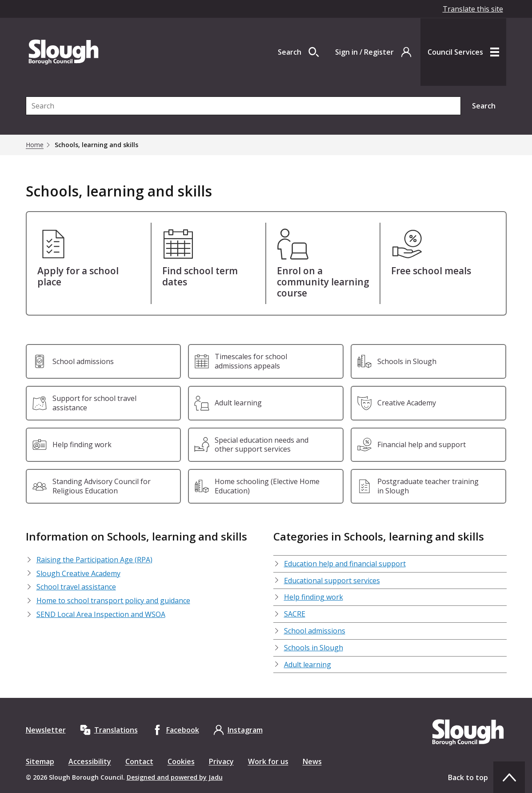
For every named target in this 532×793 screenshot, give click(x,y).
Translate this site (473, 9)
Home (35, 145)
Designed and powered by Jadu (175, 777)
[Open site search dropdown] (298, 52)
